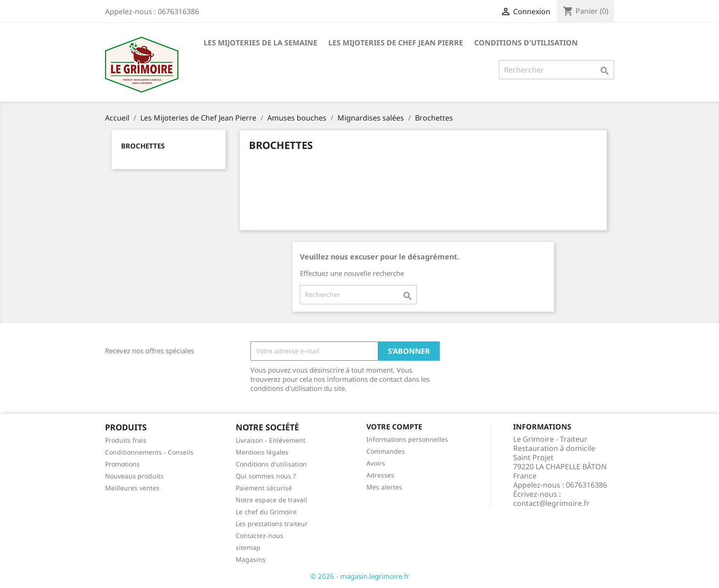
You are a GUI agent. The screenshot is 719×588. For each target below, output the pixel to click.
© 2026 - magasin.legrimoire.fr (360, 576)
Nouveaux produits (134, 476)
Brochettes (143, 146)
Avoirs (376, 463)
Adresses (380, 475)
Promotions (122, 464)
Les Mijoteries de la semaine (260, 43)
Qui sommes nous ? (266, 476)
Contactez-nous (260, 536)
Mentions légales (262, 452)
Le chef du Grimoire (266, 512)
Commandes (386, 451)
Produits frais (126, 440)
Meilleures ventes (132, 488)
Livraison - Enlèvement (271, 440)
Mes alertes (384, 487)
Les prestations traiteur (272, 524)
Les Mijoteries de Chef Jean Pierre (396, 43)
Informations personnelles (407, 439)
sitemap (248, 547)
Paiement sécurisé (264, 488)
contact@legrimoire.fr (551, 503)
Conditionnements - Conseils (149, 452)
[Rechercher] (556, 70)
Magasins (251, 559)
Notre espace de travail (271, 500)
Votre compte (394, 427)
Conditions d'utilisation (526, 43)
